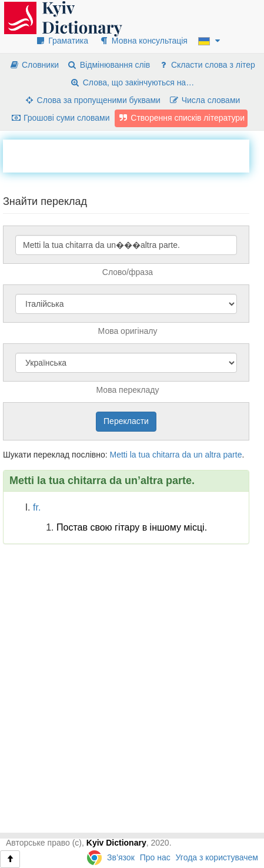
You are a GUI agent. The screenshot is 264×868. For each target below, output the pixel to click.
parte (233, 455)
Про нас (155, 857)
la (133, 455)
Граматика (62, 41)
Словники (34, 65)
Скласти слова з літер (207, 65)
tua (144, 455)
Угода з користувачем (217, 857)
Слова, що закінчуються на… (132, 82)
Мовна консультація (143, 41)
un (198, 455)
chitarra (166, 455)
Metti (118, 455)
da (186, 455)
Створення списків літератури (181, 118)
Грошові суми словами (60, 118)
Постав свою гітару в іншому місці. (132, 527)
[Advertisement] (133, 154)
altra (213, 455)
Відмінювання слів (108, 65)
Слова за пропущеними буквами (92, 100)
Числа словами (205, 100)
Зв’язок (121, 857)
